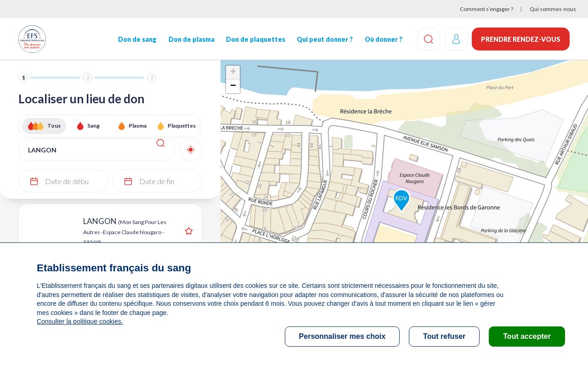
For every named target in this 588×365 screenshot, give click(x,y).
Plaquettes (182, 126)
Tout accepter (527, 336)
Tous (54, 126)
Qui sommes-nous (553, 9)
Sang (93, 126)
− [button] (233, 86)
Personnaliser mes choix (342, 336)
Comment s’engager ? (486, 9)
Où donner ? (383, 39)
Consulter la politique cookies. (79, 321)
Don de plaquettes (255, 39)
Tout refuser (444, 336)
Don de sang (137, 39)
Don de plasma (191, 39)
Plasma (138, 126)
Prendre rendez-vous (521, 39)
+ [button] (233, 73)
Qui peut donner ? (324, 39)
